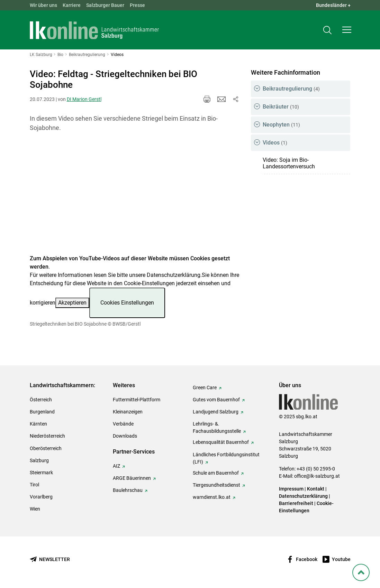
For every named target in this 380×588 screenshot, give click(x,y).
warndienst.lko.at (212, 497)
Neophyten (281, 125)
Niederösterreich (47, 436)
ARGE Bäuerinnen (132, 478)
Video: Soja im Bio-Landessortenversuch (289, 163)
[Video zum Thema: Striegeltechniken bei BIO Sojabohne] (135, 198)
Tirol (34, 485)
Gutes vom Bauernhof (216, 400)
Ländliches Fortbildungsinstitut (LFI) (226, 458)
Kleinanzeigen (128, 412)
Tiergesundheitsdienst (216, 485)
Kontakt (316, 489)
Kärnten (38, 424)
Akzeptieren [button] (72, 303)
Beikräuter (281, 107)
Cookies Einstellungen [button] (127, 303)
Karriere (72, 5)
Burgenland (42, 412)
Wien (35, 509)
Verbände (123, 424)
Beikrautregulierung (291, 89)
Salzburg (39, 460)
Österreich (41, 400)
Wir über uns (43, 5)
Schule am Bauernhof (216, 473)
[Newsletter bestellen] (50, 559)
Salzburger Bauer (105, 5)
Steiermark (41, 473)
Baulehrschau (128, 490)
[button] (347, 30)
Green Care (205, 388)
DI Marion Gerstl (84, 99)
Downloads (125, 436)
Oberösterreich (46, 448)
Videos (275, 143)
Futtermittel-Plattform (137, 400)
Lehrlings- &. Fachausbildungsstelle (217, 427)
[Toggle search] (327, 30)
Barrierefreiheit (296, 503)
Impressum (291, 489)
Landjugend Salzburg (216, 412)
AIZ (116, 466)
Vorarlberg (41, 497)
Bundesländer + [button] (333, 5)
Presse (137, 5)
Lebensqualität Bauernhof (221, 442)
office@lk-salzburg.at (317, 476)
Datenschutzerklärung (174, 275)
